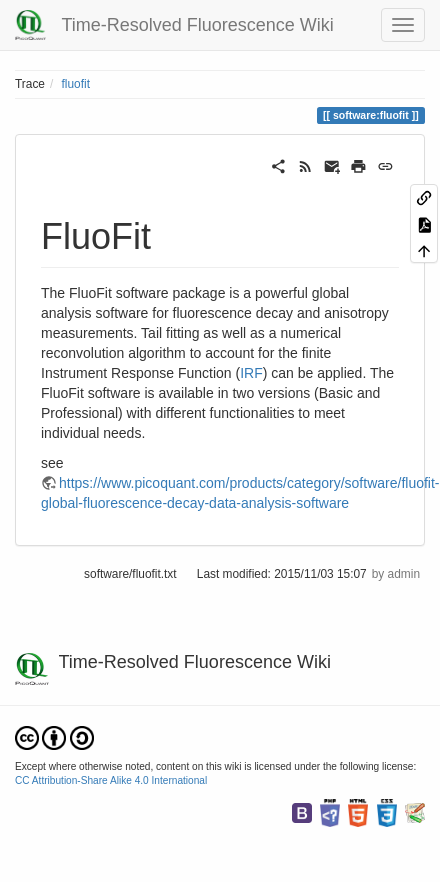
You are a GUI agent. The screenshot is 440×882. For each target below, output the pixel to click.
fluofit (76, 84)
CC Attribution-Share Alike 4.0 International (111, 780)
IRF (251, 373)
